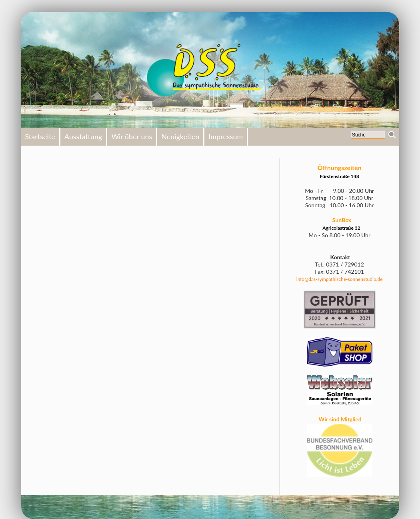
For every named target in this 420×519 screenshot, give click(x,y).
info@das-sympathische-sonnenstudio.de (340, 279)
